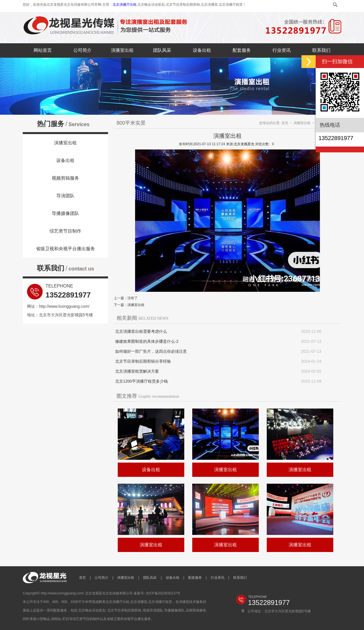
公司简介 (82, 50)
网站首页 (43, 50)
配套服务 (242, 50)
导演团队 (65, 196)
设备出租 (202, 50)
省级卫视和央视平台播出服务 (65, 249)
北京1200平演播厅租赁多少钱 (141, 381)
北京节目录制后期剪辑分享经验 (143, 361)
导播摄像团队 (65, 213)
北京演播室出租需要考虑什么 (141, 331)
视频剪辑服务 (65, 178)
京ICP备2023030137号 (163, 593)
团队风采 (162, 50)
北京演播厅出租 (125, 5)
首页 (285, 123)
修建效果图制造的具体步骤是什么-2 (147, 341)
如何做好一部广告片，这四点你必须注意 (151, 351)
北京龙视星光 (244, 144)
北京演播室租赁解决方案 (137, 371)
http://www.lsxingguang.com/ (64, 306)
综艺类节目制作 (65, 231)
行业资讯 (282, 50)
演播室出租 (122, 50)
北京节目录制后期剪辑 (124, 610)
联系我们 (321, 50)
